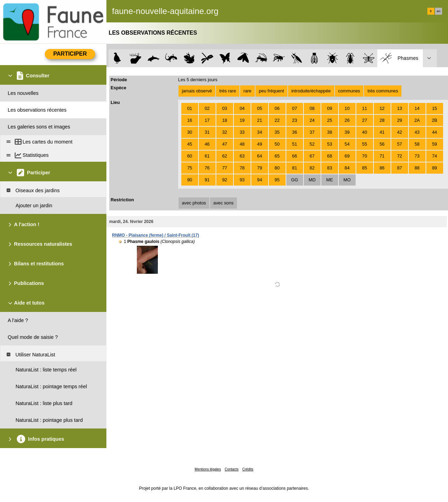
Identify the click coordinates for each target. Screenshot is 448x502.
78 (242, 168)
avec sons (224, 203)
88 (417, 168)
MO (347, 180)
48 (242, 144)
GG (295, 180)
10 (347, 108)
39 (347, 132)
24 (312, 120)
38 (330, 132)
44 (434, 132)
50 (277, 144)
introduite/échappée (311, 91)
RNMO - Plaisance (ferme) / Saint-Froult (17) (156, 235)
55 (365, 144)
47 (225, 144)
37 (312, 132)
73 (417, 156)
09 (330, 108)
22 (277, 120)
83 (330, 168)
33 (242, 132)
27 (365, 120)
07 (295, 108)
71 (382, 156)
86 (382, 168)
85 (365, 168)
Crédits (248, 469)
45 (190, 144)
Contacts (232, 469)
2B (435, 120)
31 (207, 132)
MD (312, 180)
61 (207, 156)
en (439, 11)
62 (225, 156)
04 (242, 108)
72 (399, 156)
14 (417, 108)
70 (365, 156)
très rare (228, 91)
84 (347, 168)
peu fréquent (271, 91)
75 (190, 168)
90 (190, 180)
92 (225, 180)
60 (190, 156)
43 (417, 132)
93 (242, 180)
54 (347, 144)
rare (247, 91)
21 (260, 120)
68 (330, 156)
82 (312, 168)
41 (382, 132)
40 (365, 132)
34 (260, 132)
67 (312, 156)
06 (277, 108)
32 (225, 132)
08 (312, 108)
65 (277, 156)
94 (260, 180)
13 (399, 108)
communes (349, 91)
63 (242, 156)
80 (277, 168)
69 (347, 156)
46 (207, 144)
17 (207, 120)
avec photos (194, 203)
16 (190, 120)
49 (260, 144)
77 (225, 168)
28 (382, 120)
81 (295, 168)
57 (399, 144)
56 (382, 144)
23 (295, 120)
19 (242, 120)
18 (225, 120)
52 (312, 144)
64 (260, 156)
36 (295, 132)
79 (260, 168)
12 (382, 108)
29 (399, 120)
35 (277, 132)
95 (277, 180)
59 (434, 144)
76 (207, 168)
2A (417, 120)
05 (260, 108)
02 (207, 108)
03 (225, 108)
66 (295, 156)
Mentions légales (208, 469)
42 (399, 132)
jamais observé (197, 91)
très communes (383, 91)
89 (434, 168)
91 (207, 180)
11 (365, 108)
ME (330, 180)
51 (295, 144)
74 (434, 156)
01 (190, 108)
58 (417, 144)
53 (330, 144)
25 (330, 120)
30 (190, 132)
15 (434, 108)
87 (399, 168)
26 (347, 120)
